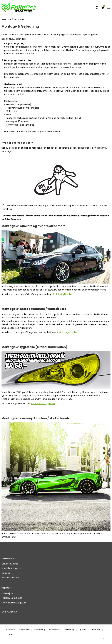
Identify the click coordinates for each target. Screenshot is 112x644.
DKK (105, 639)
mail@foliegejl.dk (17, 603)
